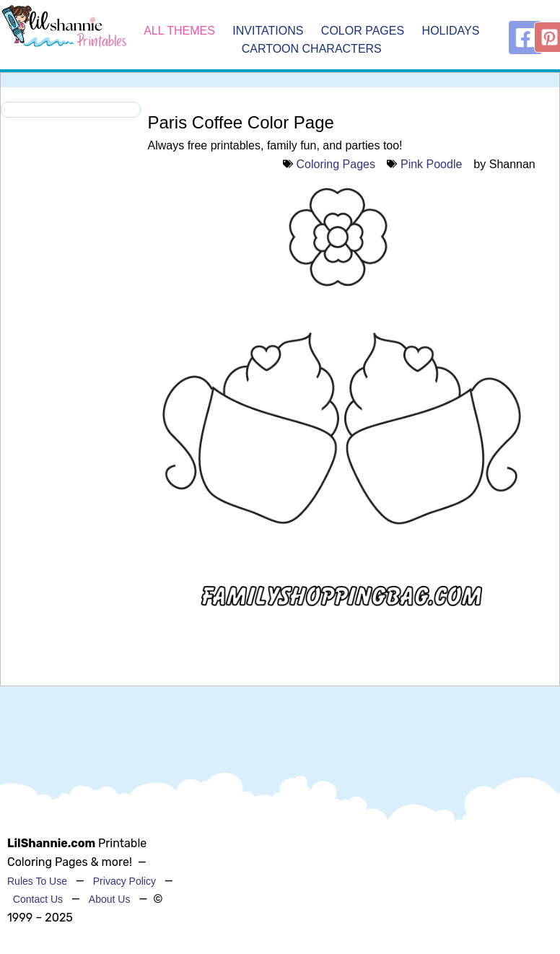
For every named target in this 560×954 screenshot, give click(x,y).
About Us (110, 899)
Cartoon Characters (312, 49)
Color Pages (364, 31)
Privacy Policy (124, 881)
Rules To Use (37, 881)
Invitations (270, 31)
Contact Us (38, 899)
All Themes (179, 31)
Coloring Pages (336, 164)
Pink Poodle (431, 164)
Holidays (451, 31)
